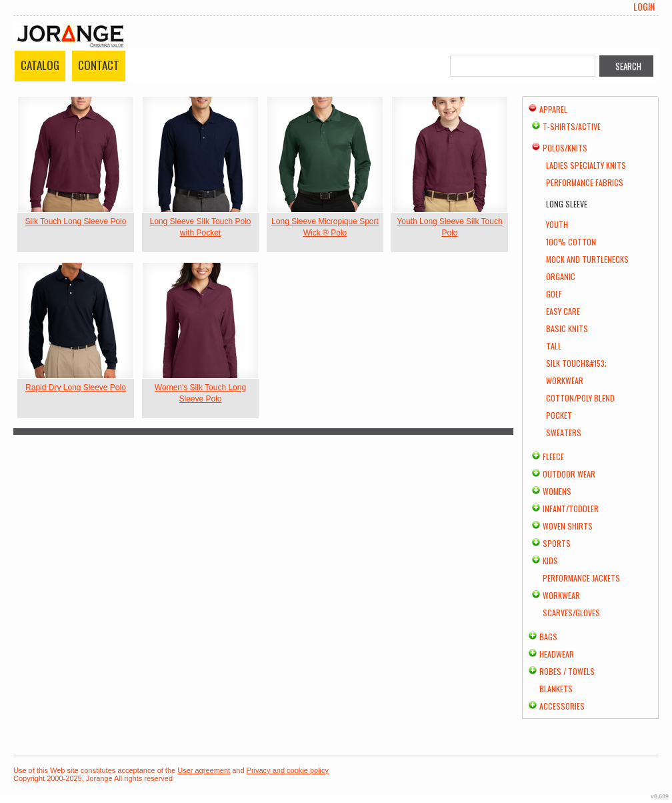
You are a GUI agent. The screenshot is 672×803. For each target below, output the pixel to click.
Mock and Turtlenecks (587, 259)
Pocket (559, 415)
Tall (554, 346)
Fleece (553, 457)
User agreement (204, 770)
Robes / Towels (567, 671)
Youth (557, 224)
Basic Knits (567, 328)
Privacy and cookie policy (288, 770)
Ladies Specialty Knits (586, 165)
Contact (99, 65)
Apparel (553, 109)
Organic (561, 276)
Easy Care (563, 311)
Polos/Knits (565, 148)
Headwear (557, 654)
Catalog (40, 65)
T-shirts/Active (572, 126)
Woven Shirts (568, 526)
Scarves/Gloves (571, 613)
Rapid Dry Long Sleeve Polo (76, 387)
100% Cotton (571, 242)
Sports (557, 543)
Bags (548, 637)
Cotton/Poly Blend (580, 398)
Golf (554, 294)
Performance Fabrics (585, 182)
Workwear (565, 380)
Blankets (556, 689)
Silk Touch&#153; (576, 363)
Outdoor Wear (569, 474)
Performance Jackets (581, 578)
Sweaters (564, 433)
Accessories (562, 706)
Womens (557, 491)
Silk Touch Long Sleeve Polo (76, 221)
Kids (550, 561)
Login (644, 7)
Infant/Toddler (571, 509)
